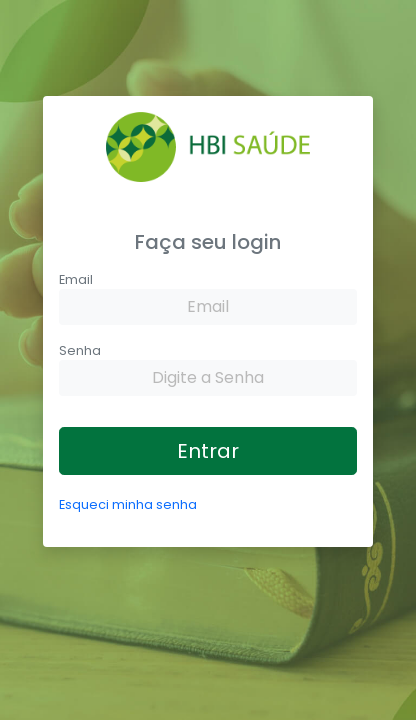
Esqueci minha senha (128, 504)
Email (76, 279)
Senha (80, 350)
